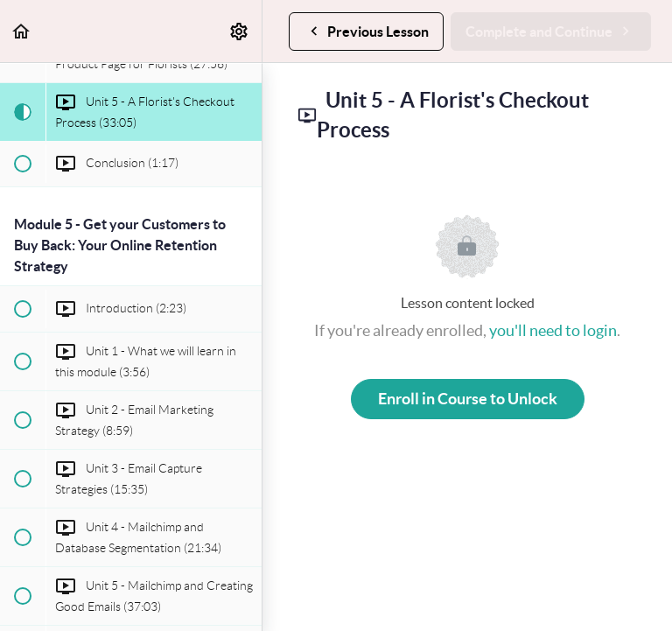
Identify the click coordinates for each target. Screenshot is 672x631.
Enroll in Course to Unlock (468, 399)
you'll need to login (553, 330)
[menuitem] (240, 31)
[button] (22, 31)
